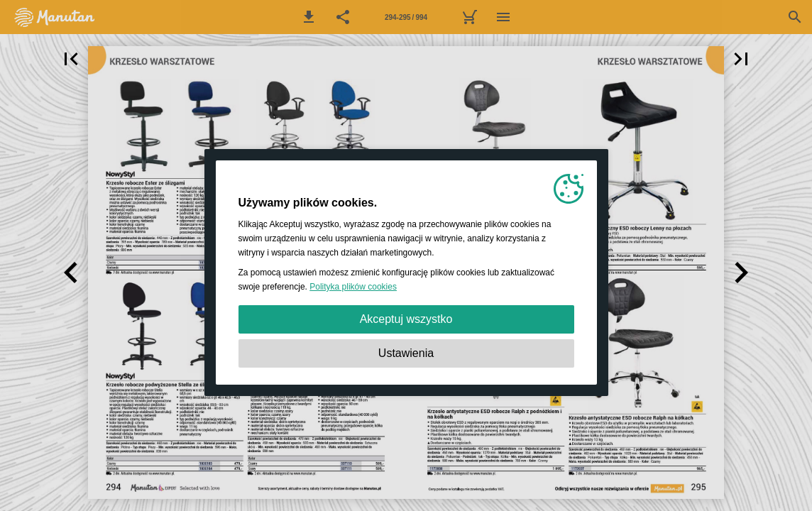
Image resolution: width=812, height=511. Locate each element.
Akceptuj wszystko (406, 319)
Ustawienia (406, 353)
